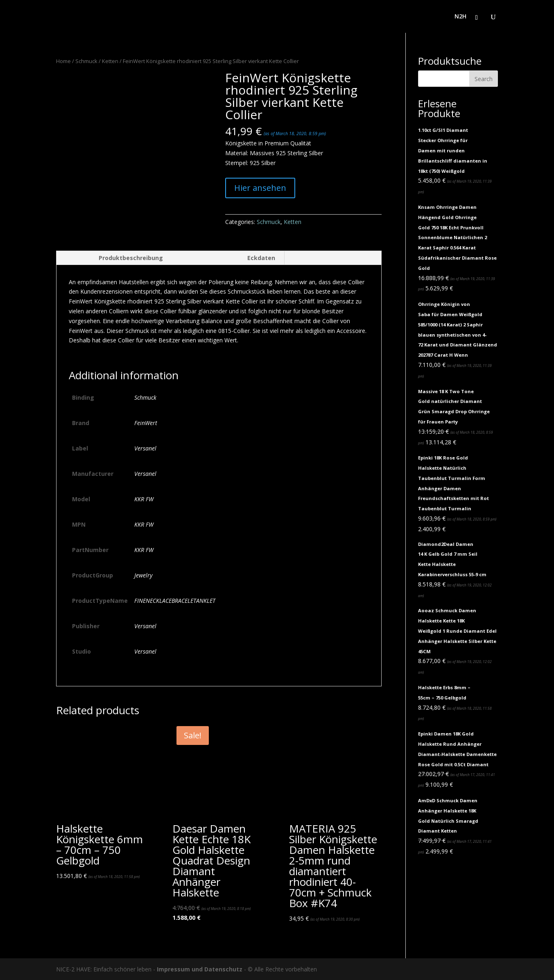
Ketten (110, 61)
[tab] (114, 258)
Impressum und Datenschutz (200, 969)
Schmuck (86, 61)
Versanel (145, 448)
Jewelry (143, 575)
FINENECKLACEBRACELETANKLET (175, 601)
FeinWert (146, 423)
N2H (460, 17)
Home (63, 61)
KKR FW (144, 499)
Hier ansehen (260, 188)
